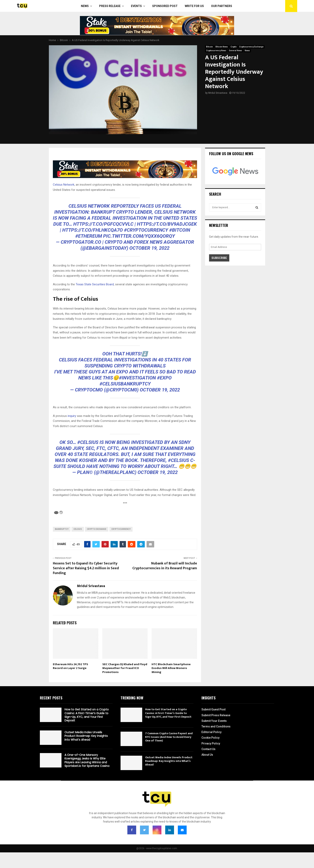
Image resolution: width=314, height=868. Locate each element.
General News (235, 51)
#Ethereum (89, 236)
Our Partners (222, 6)
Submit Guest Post (213, 709)
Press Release (110, 6)
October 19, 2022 (149, 248)
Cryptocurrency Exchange (251, 47)
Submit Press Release (216, 715)
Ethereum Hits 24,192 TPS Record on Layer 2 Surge (70, 666)
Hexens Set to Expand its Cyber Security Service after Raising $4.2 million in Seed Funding (86, 568)
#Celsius (88, 442)
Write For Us (194, 6)
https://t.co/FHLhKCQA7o (93, 230)
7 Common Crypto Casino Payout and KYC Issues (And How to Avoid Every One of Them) (169, 737)
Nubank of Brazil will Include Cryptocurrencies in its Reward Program (165, 566)
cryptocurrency (121, 529)
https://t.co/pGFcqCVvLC (103, 224)
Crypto (233, 47)
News (85, 6)
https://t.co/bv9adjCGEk (167, 224)
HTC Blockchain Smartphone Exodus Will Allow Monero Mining (171, 668)
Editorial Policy (211, 732)
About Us (207, 755)
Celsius (78, 529)
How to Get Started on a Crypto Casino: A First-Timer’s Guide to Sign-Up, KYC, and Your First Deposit (87, 715)
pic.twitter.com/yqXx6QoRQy (139, 236)
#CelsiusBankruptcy (125, 384)
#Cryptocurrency (146, 230)
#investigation (137, 378)
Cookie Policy (210, 738)
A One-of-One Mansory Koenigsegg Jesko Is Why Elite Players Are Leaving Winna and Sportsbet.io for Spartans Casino (87, 760)
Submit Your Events (214, 721)
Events (136, 6)
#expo (164, 378)
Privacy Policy (211, 743)
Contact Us (208, 749)
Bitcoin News (222, 47)
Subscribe (219, 258)
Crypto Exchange (97, 529)
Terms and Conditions (216, 726)
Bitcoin (209, 47)
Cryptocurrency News (216, 51)
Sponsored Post (165, 6)
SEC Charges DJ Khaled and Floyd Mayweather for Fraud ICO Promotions (125, 668)
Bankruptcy (62, 529)
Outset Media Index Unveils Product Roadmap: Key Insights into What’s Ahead (86, 736)
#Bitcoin (180, 230)
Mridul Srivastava (218, 93)
